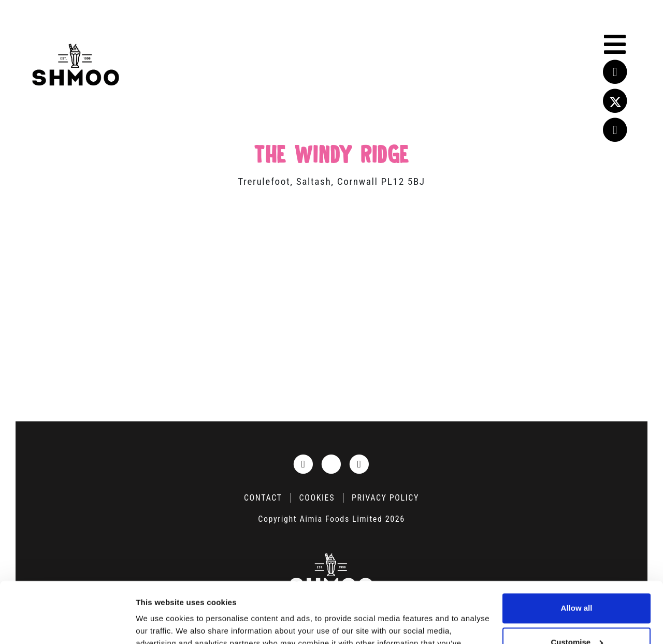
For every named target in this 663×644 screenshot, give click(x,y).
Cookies (317, 498)
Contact (263, 498)
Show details (160, 624)
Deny (577, 615)
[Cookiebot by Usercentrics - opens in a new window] (67, 624)
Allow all (577, 547)
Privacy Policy (385, 498)
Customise (577, 581)
